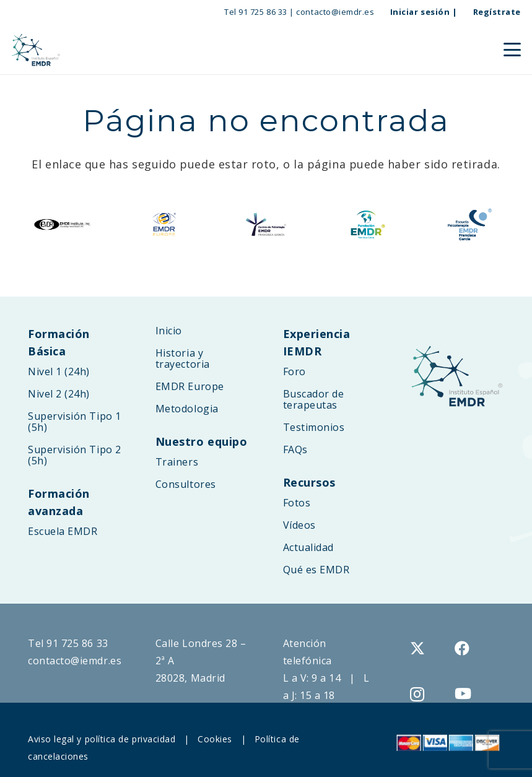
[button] (512, 50)
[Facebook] (462, 648)
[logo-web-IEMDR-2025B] (36, 50)
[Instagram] (417, 694)
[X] (417, 649)
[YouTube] (463, 693)
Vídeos (299, 525)
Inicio (169, 331)
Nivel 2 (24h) (59, 394)
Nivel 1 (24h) (59, 371)
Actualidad (308, 547)
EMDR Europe (190, 386)
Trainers (177, 462)
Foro (294, 371)
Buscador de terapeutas (314, 399)
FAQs (295, 449)
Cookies (215, 739)
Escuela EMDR (63, 531)
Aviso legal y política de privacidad (102, 739)
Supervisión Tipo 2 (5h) (75, 455)
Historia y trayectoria (183, 358)
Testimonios (314, 427)
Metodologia (187, 409)
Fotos (297, 503)
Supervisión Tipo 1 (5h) (75, 422)
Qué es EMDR (316, 570)
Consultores (186, 484)
